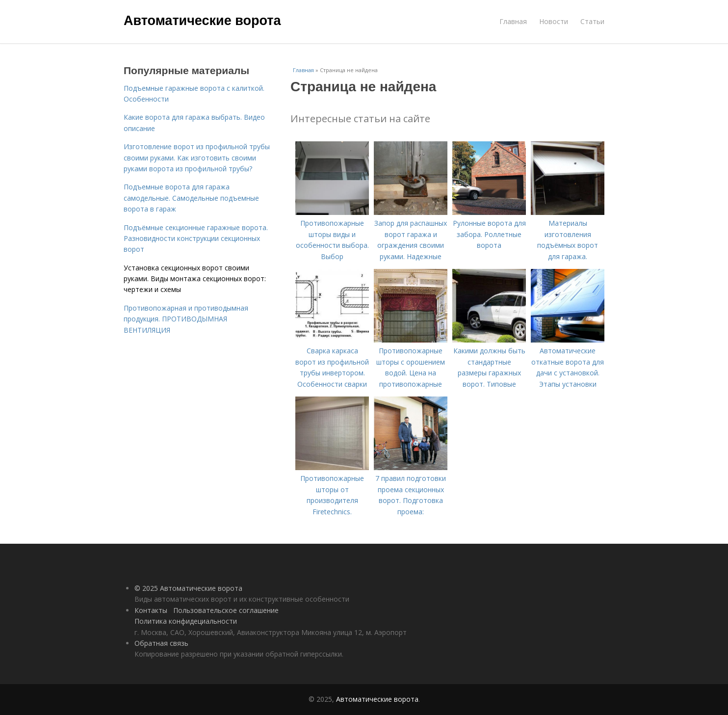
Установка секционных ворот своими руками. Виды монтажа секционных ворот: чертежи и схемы (195, 279)
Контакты (151, 610)
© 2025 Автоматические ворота (188, 588)
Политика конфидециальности (186, 621)
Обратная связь (161, 643)
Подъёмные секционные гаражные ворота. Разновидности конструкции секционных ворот (196, 238)
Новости (554, 21)
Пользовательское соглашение (226, 610)
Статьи (592, 21)
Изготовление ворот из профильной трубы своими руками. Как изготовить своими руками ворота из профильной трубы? (197, 158)
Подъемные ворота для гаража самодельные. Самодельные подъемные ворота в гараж (191, 198)
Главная (513, 21)
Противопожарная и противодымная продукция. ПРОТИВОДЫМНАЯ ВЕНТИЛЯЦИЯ (186, 319)
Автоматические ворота (202, 21)
